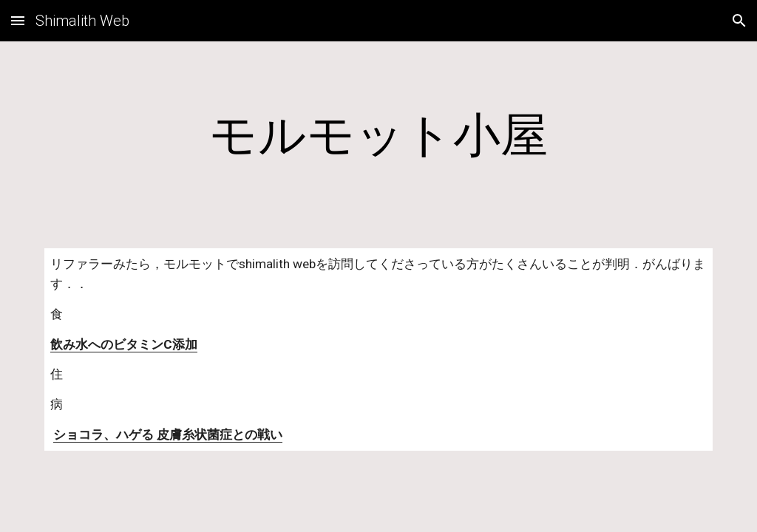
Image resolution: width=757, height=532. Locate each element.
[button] (18, 20)
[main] (379, 136)
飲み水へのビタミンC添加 (124, 344)
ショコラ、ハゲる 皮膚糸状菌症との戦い (168, 434)
